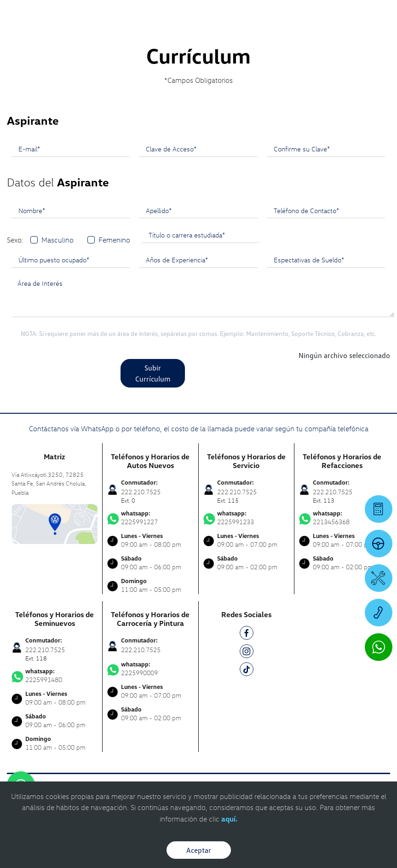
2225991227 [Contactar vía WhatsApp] (150, 518)
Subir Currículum (153, 373)
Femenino (114, 240)
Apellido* (159, 210)
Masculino (58, 240)
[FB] (247, 634)
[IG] (247, 653)
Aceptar (199, 850)
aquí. (229, 819)
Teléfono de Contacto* (306, 210)
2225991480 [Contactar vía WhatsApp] (55, 676)
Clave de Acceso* (171, 149)
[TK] (247, 671)
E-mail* (29, 149)
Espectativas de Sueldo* (309, 260)
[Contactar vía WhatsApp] (379, 647)
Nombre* (32, 210)
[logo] (198, 33)
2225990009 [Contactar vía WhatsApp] (150, 669)
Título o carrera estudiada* (187, 235)
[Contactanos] (259, 14)
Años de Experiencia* (177, 260)
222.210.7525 (141, 650)
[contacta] (55, 523)
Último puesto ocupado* (54, 260)
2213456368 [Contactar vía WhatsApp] (342, 518)
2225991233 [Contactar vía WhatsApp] (246, 518)
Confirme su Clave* (302, 149)
